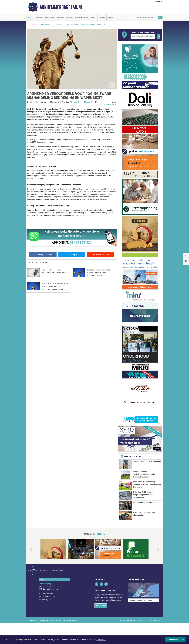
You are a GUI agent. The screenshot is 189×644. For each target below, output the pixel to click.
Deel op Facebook (43, 255)
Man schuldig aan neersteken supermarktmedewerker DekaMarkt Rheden (99, 273)
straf (92, 102)
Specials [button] (78, 18)
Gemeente (60, 18)
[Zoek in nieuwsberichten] (147, 18)
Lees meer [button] (101, 640)
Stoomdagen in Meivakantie (144, 502)
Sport (86, 18)
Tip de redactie (100, 255)
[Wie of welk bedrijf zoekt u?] (143, 36)
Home (31, 24)
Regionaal (69, 18)
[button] (29, 550)
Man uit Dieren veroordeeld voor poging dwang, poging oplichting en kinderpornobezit (55, 286)
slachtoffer (77, 102)
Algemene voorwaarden (128, 620)
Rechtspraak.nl (110, 105)
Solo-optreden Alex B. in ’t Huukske (147, 462)
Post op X (72, 255)
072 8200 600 (47, 594)
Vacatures (102, 18)
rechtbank (86, 102)
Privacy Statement (153, 620)
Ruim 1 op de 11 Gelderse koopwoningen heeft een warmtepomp (143, 495)
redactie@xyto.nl (48, 597)
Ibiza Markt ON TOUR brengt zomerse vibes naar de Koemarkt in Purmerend (147, 484)
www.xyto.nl (47, 600)
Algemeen (40, 18)
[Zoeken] (160, 18)
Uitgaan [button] (93, 18)
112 (33, 18)
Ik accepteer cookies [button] (175, 640)
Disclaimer (142, 620)
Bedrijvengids (50, 18)
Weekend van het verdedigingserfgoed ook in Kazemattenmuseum (144, 474)
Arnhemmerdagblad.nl (61, 7)
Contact (110, 18)
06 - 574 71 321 (81, 243)
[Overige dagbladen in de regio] (143, 600)
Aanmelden (101, 606)
